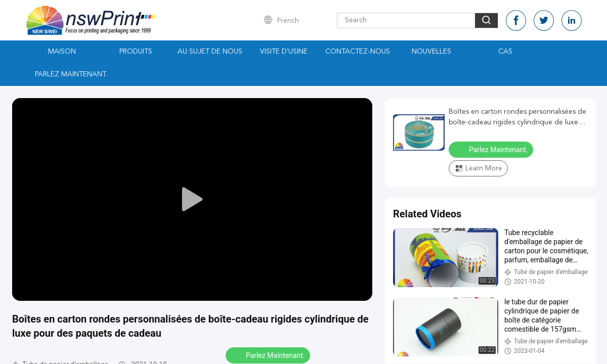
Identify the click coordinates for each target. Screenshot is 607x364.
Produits (136, 52)
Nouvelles (431, 52)
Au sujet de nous (210, 52)
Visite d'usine (284, 52)
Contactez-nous (358, 52)
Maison (62, 52)
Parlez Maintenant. (71, 74)
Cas (505, 52)
